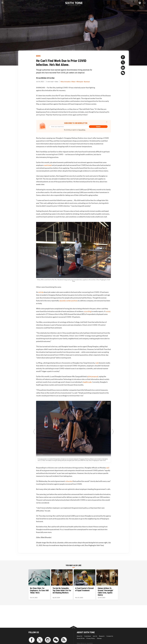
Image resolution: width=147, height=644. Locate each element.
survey (108, 311)
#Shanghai (80, 82)
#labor (74, 82)
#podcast (87, 82)
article (41, 292)
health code (87, 382)
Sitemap (99, 638)
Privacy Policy (91, 638)
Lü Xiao (52, 78)
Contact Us (110, 636)
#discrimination (66, 82)
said (108, 468)
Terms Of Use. (82, 130)
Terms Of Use (81, 638)
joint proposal (93, 376)
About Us (79, 636)
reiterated (69, 481)
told (97, 363)
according (88, 311)
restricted (48, 165)
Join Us (95, 636)
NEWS (38, 56)
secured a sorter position (68, 301)
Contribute (88, 636)
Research (102, 636)
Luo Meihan (42, 78)
